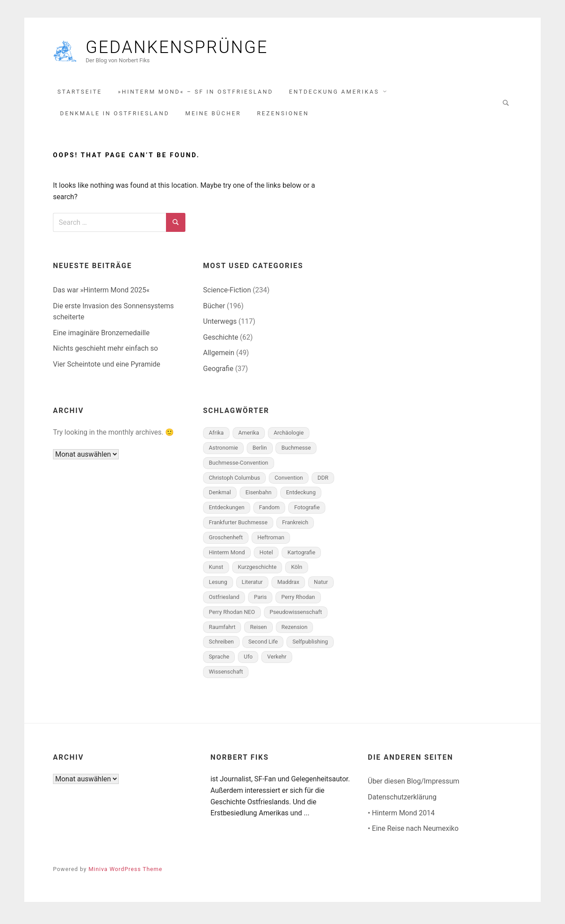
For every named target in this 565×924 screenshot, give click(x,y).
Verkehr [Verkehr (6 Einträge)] (277, 661)
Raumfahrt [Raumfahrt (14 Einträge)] (222, 631)
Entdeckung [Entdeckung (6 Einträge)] (301, 497)
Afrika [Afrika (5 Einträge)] (216, 437)
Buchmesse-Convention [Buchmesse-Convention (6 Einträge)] (239, 467)
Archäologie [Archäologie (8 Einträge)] (289, 437)
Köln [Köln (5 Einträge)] (296, 571)
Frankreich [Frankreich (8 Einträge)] (295, 527)
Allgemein (219, 357)
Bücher (214, 310)
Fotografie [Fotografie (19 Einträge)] (307, 512)
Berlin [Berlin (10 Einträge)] (260, 452)
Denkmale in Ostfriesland (115, 117)
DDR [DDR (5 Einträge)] (323, 482)
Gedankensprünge (207, 49)
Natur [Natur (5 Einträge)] (321, 586)
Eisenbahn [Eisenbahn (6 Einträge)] (258, 497)
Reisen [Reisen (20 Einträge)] (258, 631)
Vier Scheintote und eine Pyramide (107, 369)
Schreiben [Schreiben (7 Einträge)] (221, 646)
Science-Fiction (227, 294)
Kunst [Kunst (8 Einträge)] (216, 571)
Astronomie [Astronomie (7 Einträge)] (223, 452)
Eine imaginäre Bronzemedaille (101, 337)
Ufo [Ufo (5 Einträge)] (248, 661)
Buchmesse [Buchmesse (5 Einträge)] (296, 452)
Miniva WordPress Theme (125, 873)
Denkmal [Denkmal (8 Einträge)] (220, 497)
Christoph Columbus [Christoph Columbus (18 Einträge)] (234, 482)
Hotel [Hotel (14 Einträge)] (266, 556)
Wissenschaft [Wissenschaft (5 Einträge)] (226, 676)
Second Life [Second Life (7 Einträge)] (263, 646)
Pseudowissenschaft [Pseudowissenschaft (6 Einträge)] (296, 616)
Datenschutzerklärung (402, 801)
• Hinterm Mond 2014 (401, 817)
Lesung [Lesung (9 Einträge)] (218, 586)
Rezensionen (283, 117)
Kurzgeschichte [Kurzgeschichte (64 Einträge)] (257, 571)
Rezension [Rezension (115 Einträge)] (295, 631)
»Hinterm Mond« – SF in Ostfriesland (196, 96)
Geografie (218, 373)
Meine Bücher (213, 117)
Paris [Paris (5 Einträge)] (260, 601)
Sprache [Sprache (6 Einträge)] (219, 661)
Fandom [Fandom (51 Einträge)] (269, 512)
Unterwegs (220, 326)
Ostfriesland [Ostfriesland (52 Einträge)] (224, 601)
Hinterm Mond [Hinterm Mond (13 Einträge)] (227, 556)
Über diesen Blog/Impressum (413, 786)
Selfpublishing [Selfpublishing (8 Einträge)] (310, 646)
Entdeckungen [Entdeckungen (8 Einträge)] (227, 512)
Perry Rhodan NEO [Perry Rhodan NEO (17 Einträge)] (232, 616)
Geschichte (221, 341)
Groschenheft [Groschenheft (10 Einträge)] (226, 541)
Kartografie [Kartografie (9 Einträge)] (301, 556)
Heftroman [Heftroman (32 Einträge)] (271, 541)
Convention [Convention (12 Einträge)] (289, 482)
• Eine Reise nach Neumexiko (413, 833)
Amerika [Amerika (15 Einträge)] (249, 437)
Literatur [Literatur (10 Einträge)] (252, 586)
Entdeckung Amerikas (334, 96)
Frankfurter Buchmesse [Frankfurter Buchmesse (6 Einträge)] (238, 527)
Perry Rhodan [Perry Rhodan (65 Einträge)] (298, 601)
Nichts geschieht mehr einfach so (105, 353)
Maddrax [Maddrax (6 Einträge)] (288, 586)
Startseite (80, 96)
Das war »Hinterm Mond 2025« (101, 294)
